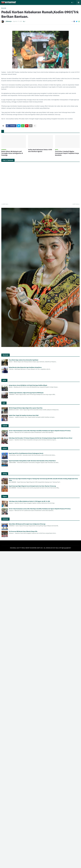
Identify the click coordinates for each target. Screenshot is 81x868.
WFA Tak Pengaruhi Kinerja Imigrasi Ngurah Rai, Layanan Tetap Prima (26, 408)
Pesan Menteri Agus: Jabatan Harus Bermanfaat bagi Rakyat (24, 360)
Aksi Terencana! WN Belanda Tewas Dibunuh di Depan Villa (23, 531)
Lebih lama (76, 204)
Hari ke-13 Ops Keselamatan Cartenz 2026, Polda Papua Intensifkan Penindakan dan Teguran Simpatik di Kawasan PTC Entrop (40, 431)
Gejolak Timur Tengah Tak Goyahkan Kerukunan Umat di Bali (24, 415)
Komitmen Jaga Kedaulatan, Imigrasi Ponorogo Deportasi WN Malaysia (26, 393)
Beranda (4, 8)
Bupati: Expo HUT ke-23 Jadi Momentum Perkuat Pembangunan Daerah (26, 453)
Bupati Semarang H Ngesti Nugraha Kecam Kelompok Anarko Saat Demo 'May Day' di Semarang (32, 486)
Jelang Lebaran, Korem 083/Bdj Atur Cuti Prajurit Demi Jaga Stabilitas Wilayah (28, 385)
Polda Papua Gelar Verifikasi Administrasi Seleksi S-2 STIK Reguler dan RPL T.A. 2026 (29, 501)
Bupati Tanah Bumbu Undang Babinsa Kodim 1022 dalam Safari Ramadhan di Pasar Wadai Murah (32, 461)
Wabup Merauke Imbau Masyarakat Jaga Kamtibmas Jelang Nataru (25, 367)
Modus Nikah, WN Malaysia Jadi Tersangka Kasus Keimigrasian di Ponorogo (12, 153)
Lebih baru (5, 204)
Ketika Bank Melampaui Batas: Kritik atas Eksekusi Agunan (40, 151)
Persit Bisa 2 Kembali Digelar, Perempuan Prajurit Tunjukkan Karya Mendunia (67, 153)
